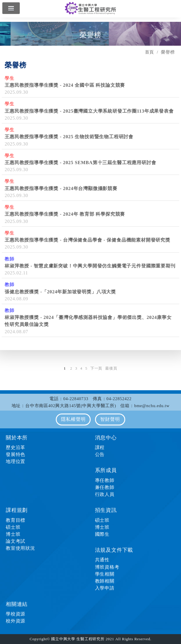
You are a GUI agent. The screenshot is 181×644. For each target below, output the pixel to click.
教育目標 (16, 520)
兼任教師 (105, 487)
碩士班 (13, 527)
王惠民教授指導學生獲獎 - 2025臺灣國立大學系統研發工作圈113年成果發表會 (89, 111)
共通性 (102, 560)
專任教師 (105, 480)
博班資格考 (107, 567)
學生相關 (105, 574)
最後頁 (111, 368)
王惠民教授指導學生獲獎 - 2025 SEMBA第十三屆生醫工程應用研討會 (80, 163)
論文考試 (16, 541)
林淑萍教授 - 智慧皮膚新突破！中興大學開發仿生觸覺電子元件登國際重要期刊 (90, 266)
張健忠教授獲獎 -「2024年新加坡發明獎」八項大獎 (60, 292)
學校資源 (16, 614)
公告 (100, 454)
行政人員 (105, 494)
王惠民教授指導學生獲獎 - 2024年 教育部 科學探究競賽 (65, 214)
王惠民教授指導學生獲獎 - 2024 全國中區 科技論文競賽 (65, 85)
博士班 (13, 534)
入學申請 (105, 588)
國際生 (102, 534)
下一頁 (96, 368)
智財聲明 (110, 419)
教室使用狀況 (20, 548)
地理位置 (16, 461)
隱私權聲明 (73, 419)
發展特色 (16, 454)
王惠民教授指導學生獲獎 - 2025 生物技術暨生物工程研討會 (69, 137)
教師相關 (105, 581)
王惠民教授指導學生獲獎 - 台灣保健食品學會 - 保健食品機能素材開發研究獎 (87, 240)
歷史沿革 (16, 447)
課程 (100, 447)
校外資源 (16, 621)
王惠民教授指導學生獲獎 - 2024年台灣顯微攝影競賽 (61, 188)
